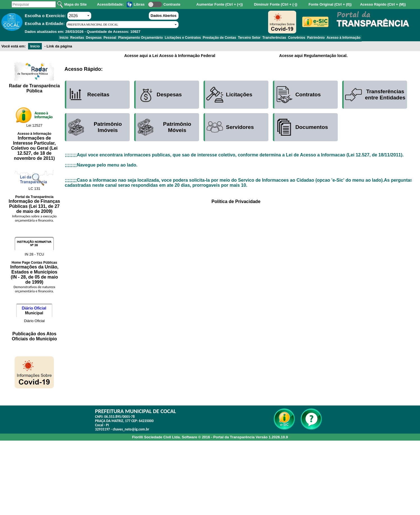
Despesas (81, 38)
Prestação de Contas (221, 38)
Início (44, 38)
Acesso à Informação (363, 38)
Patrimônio (332, 38)
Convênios (309, 38)
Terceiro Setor (255, 38)
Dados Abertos (164, 16)
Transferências (283, 38)
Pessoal (101, 38)
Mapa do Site (76, 4)
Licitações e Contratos (181, 38)
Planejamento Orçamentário (135, 38)
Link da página (59, 48)
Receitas (61, 38)
